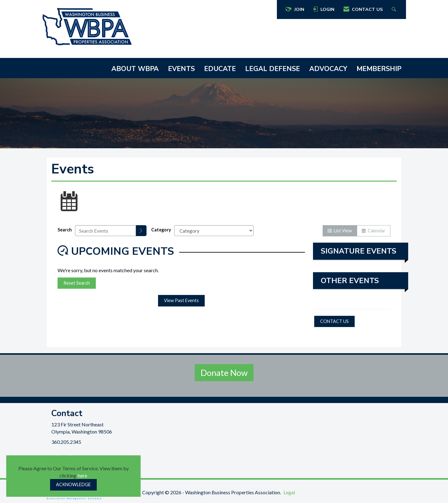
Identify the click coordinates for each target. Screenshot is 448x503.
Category (161, 230)
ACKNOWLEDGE (73, 484)
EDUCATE (220, 69)
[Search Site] (395, 9)
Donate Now (224, 373)
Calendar (374, 231)
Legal (289, 492)
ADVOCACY (328, 69)
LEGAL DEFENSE (273, 69)
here (82, 475)
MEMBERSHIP (379, 69)
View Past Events (181, 300)
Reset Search (77, 283)
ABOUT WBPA (135, 69)
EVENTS (181, 69)
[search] (141, 231)
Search (65, 230)
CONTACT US (334, 321)
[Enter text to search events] (105, 231)
